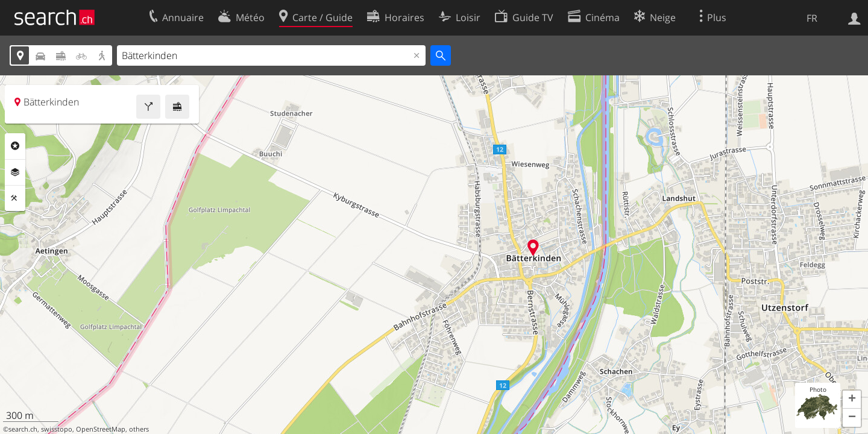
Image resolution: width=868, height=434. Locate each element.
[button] (852, 400)
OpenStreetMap (101, 429)
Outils (15, 198)
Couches (15, 172)
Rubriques (15, 146)
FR (812, 18)
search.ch (23, 429)
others (139, 429)
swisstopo (57, 429)
